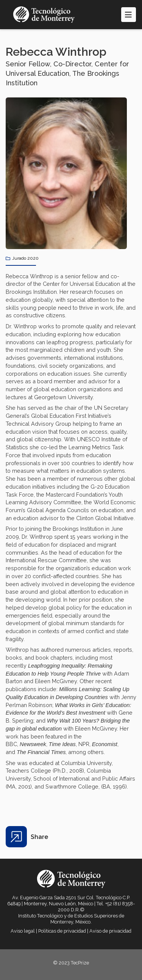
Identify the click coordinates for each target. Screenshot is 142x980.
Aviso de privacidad (110, 931)
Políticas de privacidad (62, 931)
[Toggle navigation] (129, 15)
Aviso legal (23, 931)
